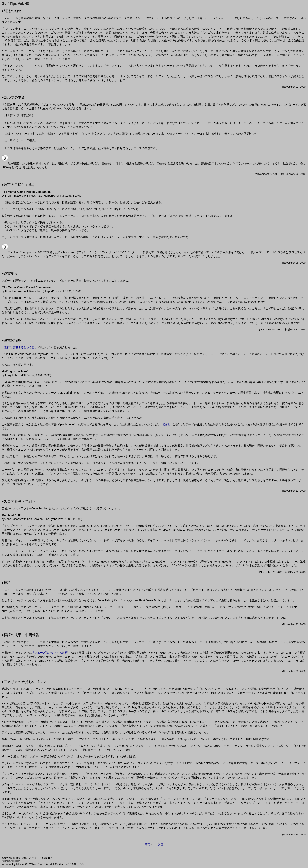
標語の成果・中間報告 (21, 635)
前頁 (147, 845)
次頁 (161, 845)
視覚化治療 (13, 340)
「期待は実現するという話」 (19, 347)
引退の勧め (13, 11)
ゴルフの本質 (14, 97)
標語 (7, 583)
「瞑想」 (166, 424)
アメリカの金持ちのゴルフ (25, 682)
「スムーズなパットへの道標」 (51, 653)
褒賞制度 (11, 273)
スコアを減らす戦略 (20, 501)
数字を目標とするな (20, 185)
